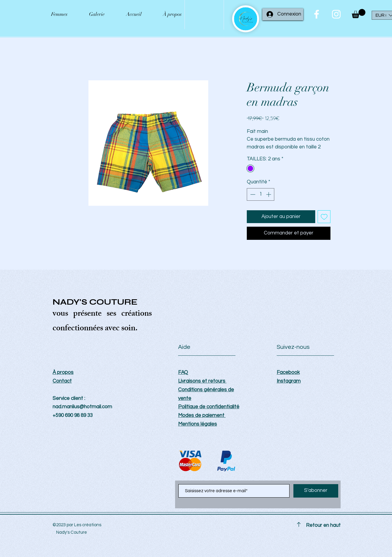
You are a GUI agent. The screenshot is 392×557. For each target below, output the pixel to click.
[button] (359, 14)
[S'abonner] (316, 491)
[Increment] (269, 194)
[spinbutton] (261, 194)
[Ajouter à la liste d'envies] (324, 217)
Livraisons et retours (202, 381)
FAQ (183, 372)
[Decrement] (252, 194)
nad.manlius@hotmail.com (82, 407)
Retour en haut (323, 525)
